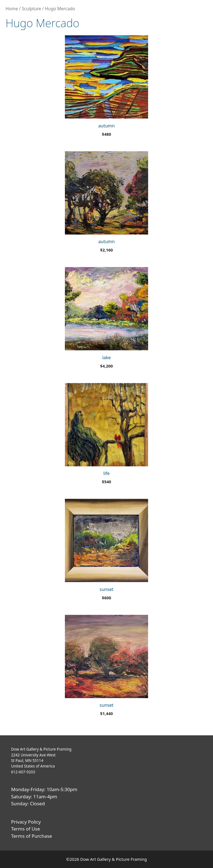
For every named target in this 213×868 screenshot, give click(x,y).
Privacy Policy (26, 822)
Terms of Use (26, 829)
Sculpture (31, 9)
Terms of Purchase (31, 836)
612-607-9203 (23, 772)
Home (12, 9)
